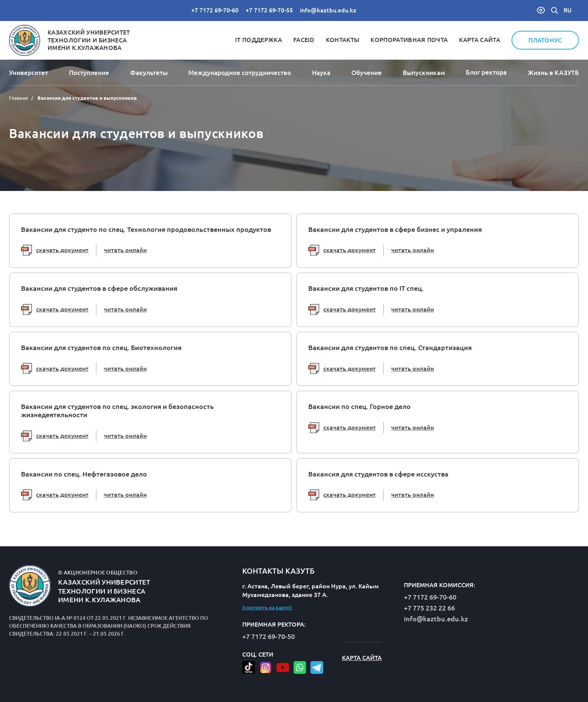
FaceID (304, 40)
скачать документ (55, 250)
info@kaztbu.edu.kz (328, 10)
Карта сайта (480, 40)
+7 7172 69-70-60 (215, 10)
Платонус (545, 40)
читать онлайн (125, 250)
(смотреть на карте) (267, 607)
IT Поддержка (259, 40)
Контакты (343, 40)
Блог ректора (486, 72)
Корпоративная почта (409, 40)
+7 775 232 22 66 (429, 608)
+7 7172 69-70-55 (269, 10)
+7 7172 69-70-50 (268, 636)
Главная (18, 98)
